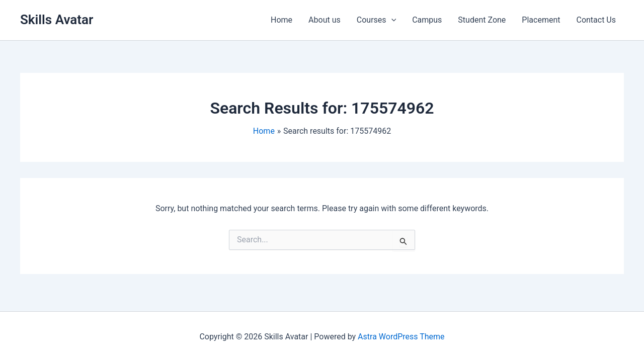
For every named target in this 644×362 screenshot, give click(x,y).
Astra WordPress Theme (401, 337)
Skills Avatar (57, 20)
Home (281, 20)
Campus (427, 20)
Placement (541, 20)
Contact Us (596, 20)
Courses (376, 20)
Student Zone (482, 20)
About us (325, 20)
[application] (391, 20)
